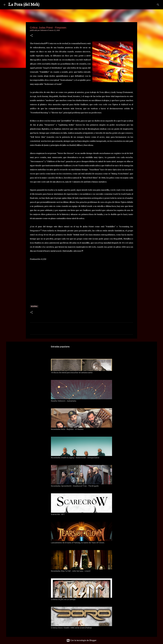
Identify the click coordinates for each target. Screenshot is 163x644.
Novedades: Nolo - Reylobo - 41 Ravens (67, 429)
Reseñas (34, 306)
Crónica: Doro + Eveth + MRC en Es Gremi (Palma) (71, 628)
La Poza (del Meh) (24, 5)
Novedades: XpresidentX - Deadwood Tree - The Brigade (75, 486)
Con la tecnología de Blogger (82, 640)
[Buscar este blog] (146, 5)
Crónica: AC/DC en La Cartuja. (63, 599)
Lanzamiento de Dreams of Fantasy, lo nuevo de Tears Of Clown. (78, 543)
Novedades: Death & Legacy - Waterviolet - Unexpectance (75, 458)
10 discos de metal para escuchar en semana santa (72, 373)
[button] (31, 36)
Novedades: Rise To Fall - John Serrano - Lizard (71, 571)
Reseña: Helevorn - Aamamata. (64, 401)
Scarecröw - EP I (58, 514)
